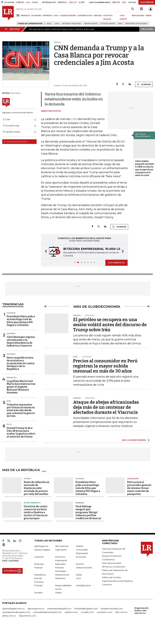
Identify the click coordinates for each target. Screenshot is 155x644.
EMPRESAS (48, 15)
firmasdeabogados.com (86, 609)
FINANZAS (25, 15)
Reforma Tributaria (72, 24)
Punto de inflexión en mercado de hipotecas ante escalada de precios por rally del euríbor (37, 488)
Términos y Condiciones (114, 567)
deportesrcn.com (27, 616)
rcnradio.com (87, 612)
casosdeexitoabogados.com (16, 612)
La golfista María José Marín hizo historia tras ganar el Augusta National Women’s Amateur (21, 387)
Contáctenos (108, 560)
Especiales (60, 564)
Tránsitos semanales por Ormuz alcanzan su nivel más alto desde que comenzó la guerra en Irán (21, 410)
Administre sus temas (15, 142)
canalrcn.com (71, 612)
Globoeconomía (84, 568)
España (27, 479)
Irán (120, 24)
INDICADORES (138, 15)
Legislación (133, 479)
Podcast (38, 585)
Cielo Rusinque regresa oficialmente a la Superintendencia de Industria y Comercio (21, 341)
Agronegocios (41, 546)
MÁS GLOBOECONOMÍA (134, 440)
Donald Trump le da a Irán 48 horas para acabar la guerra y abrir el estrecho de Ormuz (21, 432)
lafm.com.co (121, 612)
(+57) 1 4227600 (10, 561)
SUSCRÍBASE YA (116, 263)
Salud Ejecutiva (83, 585)
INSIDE (149, 15)
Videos (59, 593)
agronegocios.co (36, 609)
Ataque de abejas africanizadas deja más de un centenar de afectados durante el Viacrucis (106, 407)
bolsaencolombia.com (112, 609)
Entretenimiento (32, 503)
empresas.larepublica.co (59, 609)
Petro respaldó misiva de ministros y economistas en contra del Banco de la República (21, 363)
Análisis (80, 546)
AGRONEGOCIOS (85, 15)
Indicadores (40, 575)
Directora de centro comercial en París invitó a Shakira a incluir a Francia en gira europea (36, 512)
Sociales (38, 593)
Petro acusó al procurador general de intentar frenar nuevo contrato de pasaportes (139, 488)
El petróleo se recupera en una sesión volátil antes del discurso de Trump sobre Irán (110, 325)
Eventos (80, 564)
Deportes (12, 378)
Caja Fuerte (61, 550)
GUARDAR (144, 84)
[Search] (133, 9)
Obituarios (60, 578)
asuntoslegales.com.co (13, 609)
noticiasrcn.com (105, 612)
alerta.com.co (9, 616)
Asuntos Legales (42, 550)
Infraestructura (62, 575)
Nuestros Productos (112, 556)
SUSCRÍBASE (147, 2)
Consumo (39, 557)
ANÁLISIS (98, 15)
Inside (79, 575)
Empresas (39, 564)
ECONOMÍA (36, 15)
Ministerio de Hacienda (136, 24)
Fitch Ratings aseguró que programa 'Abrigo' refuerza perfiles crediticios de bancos (88, 512)
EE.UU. (9, 424)
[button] (45, 252)
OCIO (56, 15)
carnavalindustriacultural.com (47, 612)
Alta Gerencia (62, 546)
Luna (57, 24)
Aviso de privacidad (112, 563)
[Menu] (18, 15)
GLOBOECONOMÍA (68, 15)
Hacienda (11, 313)
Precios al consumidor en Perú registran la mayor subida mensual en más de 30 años (105, 366)
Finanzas (80, 503)
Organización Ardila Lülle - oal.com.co (141, 610)
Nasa (49, 24)
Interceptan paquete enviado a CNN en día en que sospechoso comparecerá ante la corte (145, 168)
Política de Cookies (111, 577)
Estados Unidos (108, 24)
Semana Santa (91, 24)
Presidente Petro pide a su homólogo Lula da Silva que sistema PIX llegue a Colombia (21, 321)
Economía (81, 557)
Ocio (78, 578)
